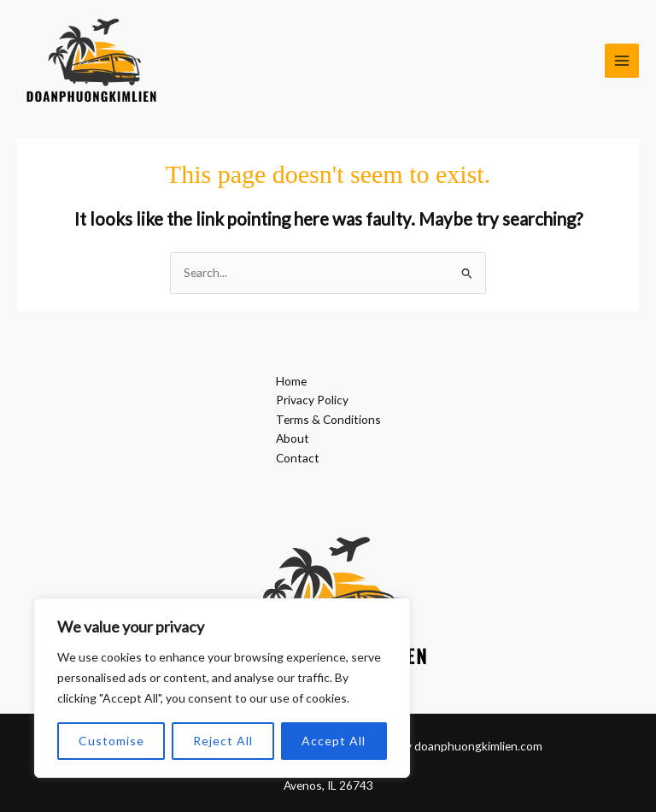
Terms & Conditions (328, 419)
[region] (222, 688)
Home (291, 381)
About (293, 438)
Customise (111, 741)
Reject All (223, 741)
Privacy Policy (312, 400)
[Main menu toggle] (622, 61)
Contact (298, 458)
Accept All (334, 741)
